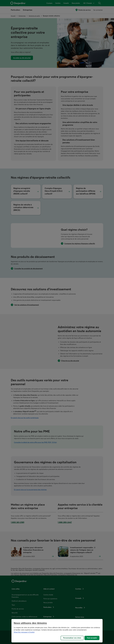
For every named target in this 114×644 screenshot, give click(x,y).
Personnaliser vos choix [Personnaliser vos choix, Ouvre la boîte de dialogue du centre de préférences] (72, 638)
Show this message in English (24, 632)
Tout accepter (92, 638)
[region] (57, 631)
